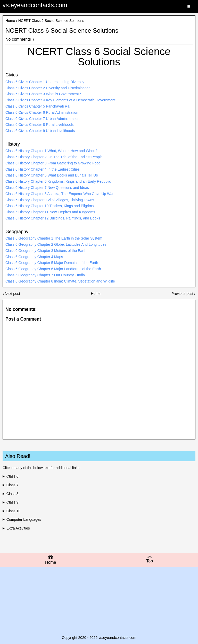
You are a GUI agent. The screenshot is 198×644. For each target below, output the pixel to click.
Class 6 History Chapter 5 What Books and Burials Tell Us (52, 175)
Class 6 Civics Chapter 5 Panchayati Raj (38, 106)
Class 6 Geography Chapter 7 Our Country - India (45, 275)
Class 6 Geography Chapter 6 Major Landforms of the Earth (53, 269)
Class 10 (13, 511)
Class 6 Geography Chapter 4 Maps (34, 257)
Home (10, 21)
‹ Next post (11, 294)
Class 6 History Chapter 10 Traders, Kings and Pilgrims (49, 206)
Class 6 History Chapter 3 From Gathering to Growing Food (53, 163)
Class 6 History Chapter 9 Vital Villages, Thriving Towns (50, 200)
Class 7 (13, 485)
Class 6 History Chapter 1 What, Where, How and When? (51, 151)
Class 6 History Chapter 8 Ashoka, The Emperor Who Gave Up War (59, 194)
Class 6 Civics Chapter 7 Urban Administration (42, 119)
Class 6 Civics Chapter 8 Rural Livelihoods (40, 125)
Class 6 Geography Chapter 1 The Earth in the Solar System (54, 238)
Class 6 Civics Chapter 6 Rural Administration (42, 112)
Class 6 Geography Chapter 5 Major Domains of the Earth (52, 263)
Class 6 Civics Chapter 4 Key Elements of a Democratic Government (60, 100)
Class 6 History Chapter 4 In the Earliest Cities (43, 169)
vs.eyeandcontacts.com (35, 5)
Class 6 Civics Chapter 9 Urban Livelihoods (40, 131)
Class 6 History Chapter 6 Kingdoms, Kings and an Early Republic (58, 181)
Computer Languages (24, 519)
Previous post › (183, 294)
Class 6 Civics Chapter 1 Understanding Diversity (45, 82)
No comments (19, 39)
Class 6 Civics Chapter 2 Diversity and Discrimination (48, 88)
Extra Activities (18, 528)
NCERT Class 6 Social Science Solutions (62, 31)
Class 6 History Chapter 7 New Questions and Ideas (47, 188)
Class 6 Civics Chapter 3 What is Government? (43, 94)
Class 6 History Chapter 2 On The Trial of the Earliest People (54, 157)
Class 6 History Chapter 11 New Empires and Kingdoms (50, 212)
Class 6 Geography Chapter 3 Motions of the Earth (46, 251)
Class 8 (13, 494)
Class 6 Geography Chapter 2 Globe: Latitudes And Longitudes (56, 244)
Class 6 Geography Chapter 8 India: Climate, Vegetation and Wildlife (60, 281)
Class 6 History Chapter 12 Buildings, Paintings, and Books (53, 218)
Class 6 (13, 476)
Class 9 (13, 502)
